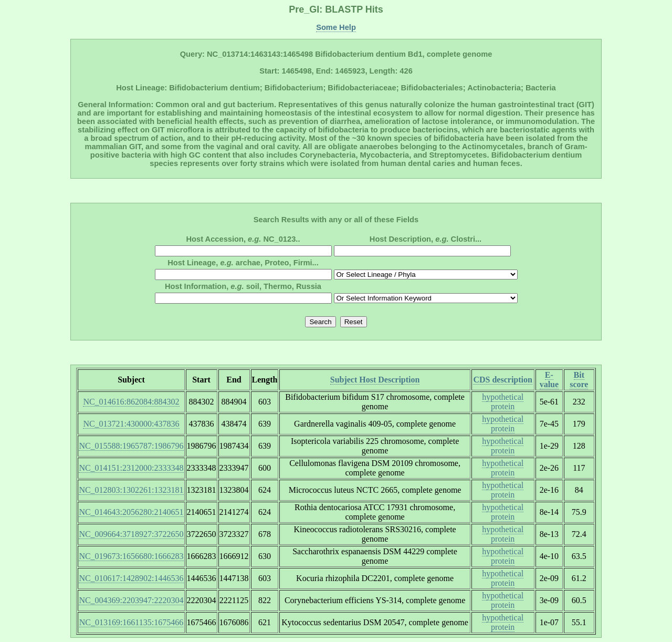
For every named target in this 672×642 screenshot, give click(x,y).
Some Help (336, 27)
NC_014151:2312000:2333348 (131, 468)
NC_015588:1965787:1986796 (131, 446)
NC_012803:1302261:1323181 (131, 490)
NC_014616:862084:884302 (131, 402)
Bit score (579, 380)
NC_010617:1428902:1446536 (131, 578)
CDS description (502, 380)
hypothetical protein (503, 402)
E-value (549, 380)
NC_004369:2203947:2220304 (131, 600)
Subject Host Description (375, 380)
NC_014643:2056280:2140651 (131, 512)
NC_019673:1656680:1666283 (131, 556)
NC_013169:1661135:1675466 (132, 622)
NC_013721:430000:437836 (131, 424)
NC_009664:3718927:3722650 (131, 534)
